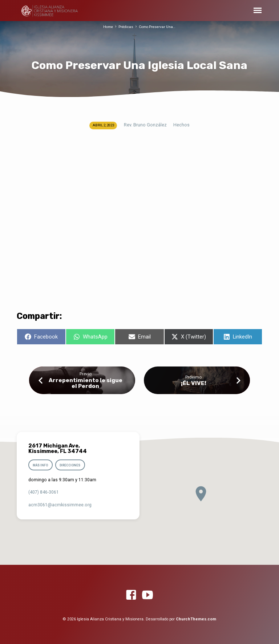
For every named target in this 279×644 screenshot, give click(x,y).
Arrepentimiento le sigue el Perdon (86, 383)
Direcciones (70, 465)
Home (108, 27)
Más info (40, 465)
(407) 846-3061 (44, 492)
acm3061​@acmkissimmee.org (60, 505)
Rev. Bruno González (145, 125)
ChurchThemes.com (196, 619)
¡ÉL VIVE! (194, 383)
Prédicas (126, 27)
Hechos (181, 125)
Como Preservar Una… (157, 27)
